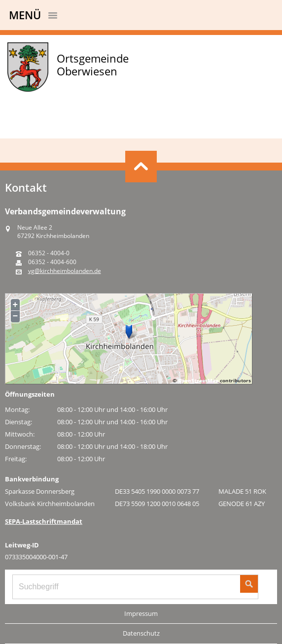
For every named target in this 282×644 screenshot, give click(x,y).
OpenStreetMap (198, 380)
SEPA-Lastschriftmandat (44, 521)
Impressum (141, 613)
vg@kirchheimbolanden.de (65, 271)
